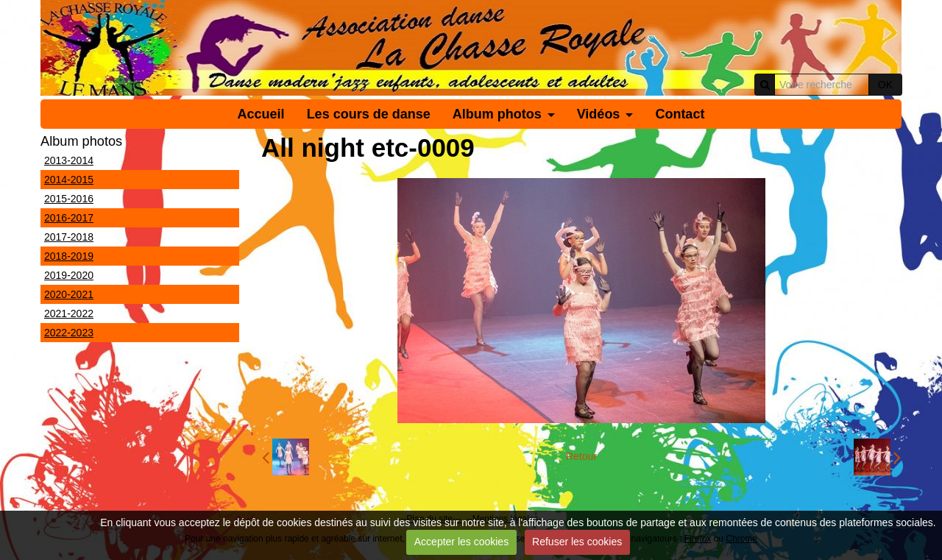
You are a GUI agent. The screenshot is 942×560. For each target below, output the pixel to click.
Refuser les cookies (577, 542)
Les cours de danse (369, 114)
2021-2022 (69, 313)
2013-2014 (69, 160)
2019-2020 (69, 275)
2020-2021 (69, 294)
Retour (581, 456)
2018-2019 (69, 256)
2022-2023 (69, 333)
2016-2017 (69, 218)
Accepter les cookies (461, 542)
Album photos (497, 114)
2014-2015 (69, 180)
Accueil (261, 114)
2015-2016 (69, 199)
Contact (680, 114)
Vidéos (599, 114)
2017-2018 (69, 237)
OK (885, 85)
